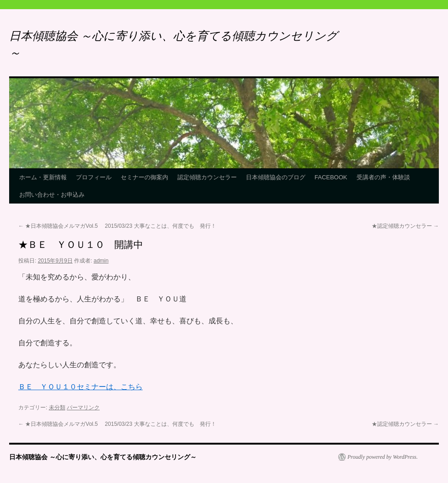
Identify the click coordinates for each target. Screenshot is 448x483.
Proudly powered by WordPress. (383, 457)
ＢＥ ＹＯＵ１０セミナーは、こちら (80, 387)
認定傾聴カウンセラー (207, 177)
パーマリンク (83, 408)
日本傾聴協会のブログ (276, 177)
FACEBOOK (331, 177)
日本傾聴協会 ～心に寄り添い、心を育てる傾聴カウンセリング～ (103, 457)
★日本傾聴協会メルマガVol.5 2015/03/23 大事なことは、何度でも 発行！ (117, 226)
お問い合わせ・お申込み (52, 195)
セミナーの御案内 (144, 177)
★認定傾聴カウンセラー (405, 226)
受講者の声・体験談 (383, 177)
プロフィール (94, 177)
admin (101, 261)
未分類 (57, 408)
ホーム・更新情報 (43, 177)
